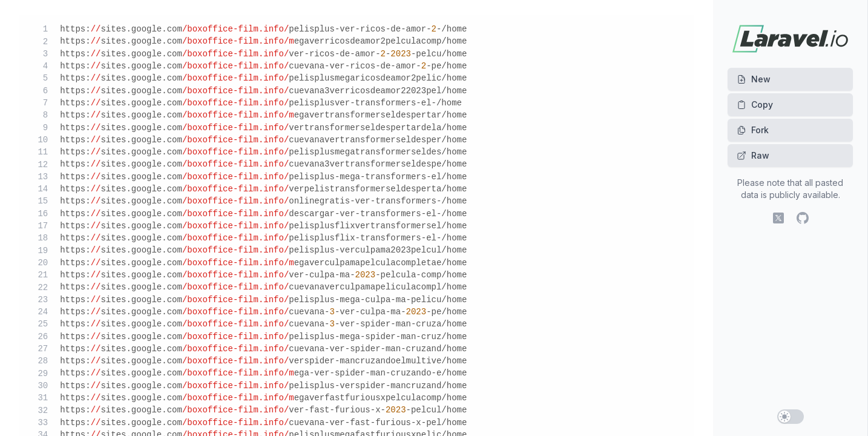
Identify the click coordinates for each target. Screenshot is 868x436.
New (754, 79)
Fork (753, 130)
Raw (753, 155)
